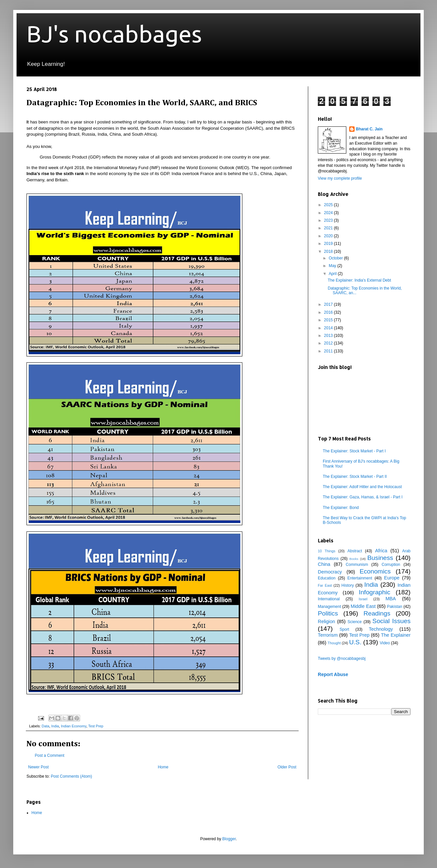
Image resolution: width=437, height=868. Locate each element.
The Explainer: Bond (341, 508)
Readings (377, 613)
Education (327, 578)
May (333, 266)
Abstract (355, 551)
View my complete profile (340, 178)
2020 (329, 236)
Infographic (375, 592)
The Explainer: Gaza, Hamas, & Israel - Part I (363, 497)
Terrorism (328, 635)
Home (163, 767)
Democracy (330, 572)
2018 (329, 251)
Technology (381, 629)
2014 (329, 328)
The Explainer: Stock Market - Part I (354, 451)
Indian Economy (74, 726)
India (55, 726)
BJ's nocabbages (114, 34)
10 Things (327, 551)
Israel (363, 599)
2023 (329, 220)
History (347, 585)
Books (354, 559)
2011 (329, 351)
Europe (392, 578)
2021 (329, 228)
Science (355, 622)
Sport (344, 629)
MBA (391, 599)
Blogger (229, 839)
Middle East (363, 606)
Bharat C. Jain (369, 129)
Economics (375, 571)
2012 (329, 343)
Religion (326, 621)
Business (380, 558)
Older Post (287, 767)
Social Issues (391, 621)
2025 (329, 205)
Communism (357, 565)
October (336, 258)
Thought (334, 643)
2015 (329, 320)
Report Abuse (333, 674)
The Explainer (396, 635)
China (324, 564)
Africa (381, 551)
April (333, 274)
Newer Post (38, 767)
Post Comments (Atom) (71, 776)
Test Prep (96, 726)
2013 (329, 336)
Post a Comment (49, 755)
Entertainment (360, 578)
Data (46, 726)
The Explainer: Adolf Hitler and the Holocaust (362, 487)
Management (329, 607)
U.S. (355, 642)
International (329, 599)
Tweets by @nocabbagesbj (342, 659)
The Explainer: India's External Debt (359, 280)
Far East (325, 585)
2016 (329, 312)
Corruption (391, 565)
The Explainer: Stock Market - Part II (355, 477)
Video (385, 643)
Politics (328, 613)
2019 (329, 244)
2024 (329, 213)
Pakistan (395, 607)
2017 (329, 304)
